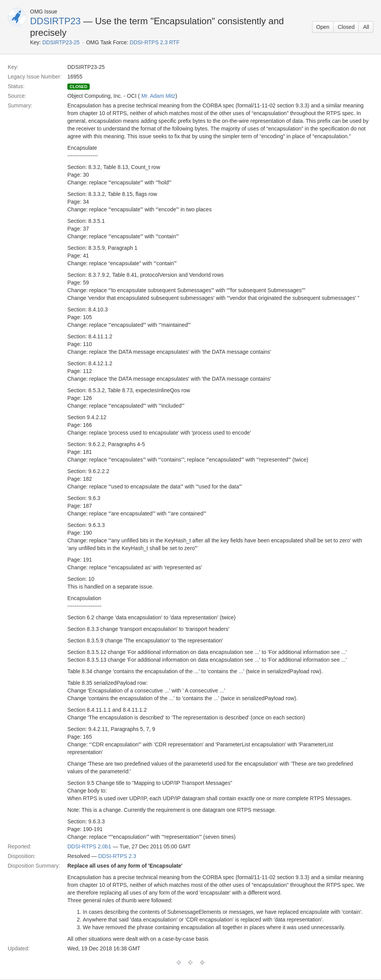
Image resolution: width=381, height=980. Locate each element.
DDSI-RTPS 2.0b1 (89, 846)
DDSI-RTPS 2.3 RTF (155, 42)
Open (323, 27)
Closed (346, 27)
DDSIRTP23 (55, 21)
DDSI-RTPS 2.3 (117, 856)
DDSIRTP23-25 (61, 42)
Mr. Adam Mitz (158, 96)
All (366, 27)
